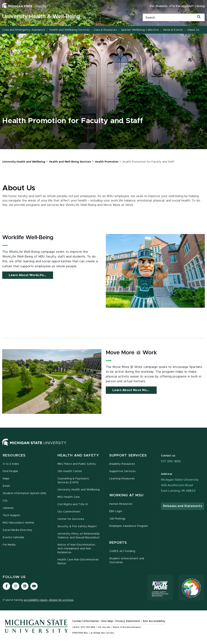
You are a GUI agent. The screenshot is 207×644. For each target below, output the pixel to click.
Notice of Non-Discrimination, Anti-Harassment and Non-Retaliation (77, 549)
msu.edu (106, 627)
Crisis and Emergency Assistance (24, 30)
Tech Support (11, 515)
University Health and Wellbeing (79, 490)
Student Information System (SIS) (25, 493)
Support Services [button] (128, 455)
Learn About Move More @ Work (135, 390)
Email (6, 486)
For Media (9, 545)
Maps (6, 479)
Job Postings (117, 519)
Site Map (107, 621)
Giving (201, 6)
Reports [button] (118, 543)
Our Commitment (69, 512)
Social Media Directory (18, 530)
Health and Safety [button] (78, 455)
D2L (5, 501)
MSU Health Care (69, 497)
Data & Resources (105, 30)
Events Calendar (14, 537)
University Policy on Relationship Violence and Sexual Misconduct (79, 536)
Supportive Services (122, 471)
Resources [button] (14, 455)
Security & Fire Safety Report (77, 526)
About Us (193, 30)
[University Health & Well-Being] (69, 17)
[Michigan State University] (27, 6)
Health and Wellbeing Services (70, 30)
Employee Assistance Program (129, 526)
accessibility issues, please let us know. (49, 600)
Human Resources (121, 504)
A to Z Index (11, 464)
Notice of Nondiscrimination (127, 627)
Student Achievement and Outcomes (127, 561)
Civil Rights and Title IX (73, 504)
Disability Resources (122, 464)
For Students (159, 6)
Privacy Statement (128, 621)
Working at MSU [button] (126, 495)
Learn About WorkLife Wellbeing (31, 275)
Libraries (8, 508)
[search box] (174, 17)
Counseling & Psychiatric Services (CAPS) (73, 481)
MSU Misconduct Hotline (19, 523)
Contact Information (86, 621)
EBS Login (116, 511)
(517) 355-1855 (88, 627)
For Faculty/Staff (182, 6)
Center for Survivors (71, 519)
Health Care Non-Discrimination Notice (78, 562)
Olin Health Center (70, 471)
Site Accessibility (154, 621)
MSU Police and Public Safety (77, 464)
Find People (10, 471)
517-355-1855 (171, 461)
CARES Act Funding (122, 551)
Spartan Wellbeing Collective (140, 30)
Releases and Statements (183, 506)
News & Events (173, 30)
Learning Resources (122, 479)
